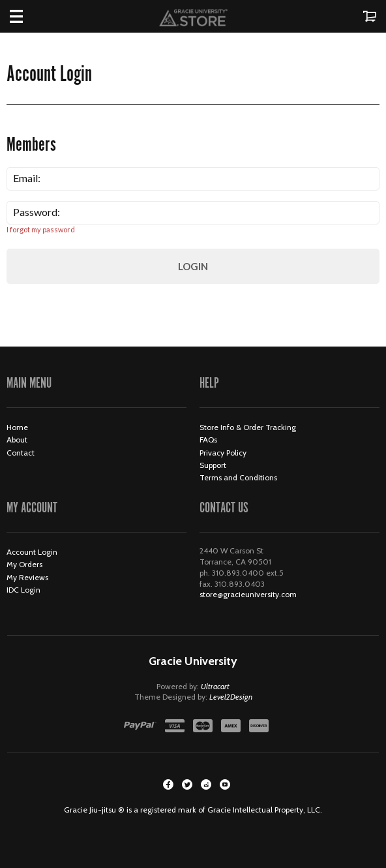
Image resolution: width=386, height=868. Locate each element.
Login (193, 266)
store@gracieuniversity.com (248, 594)
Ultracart (215, 686)
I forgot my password (41, 229)
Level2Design (231, 697)
